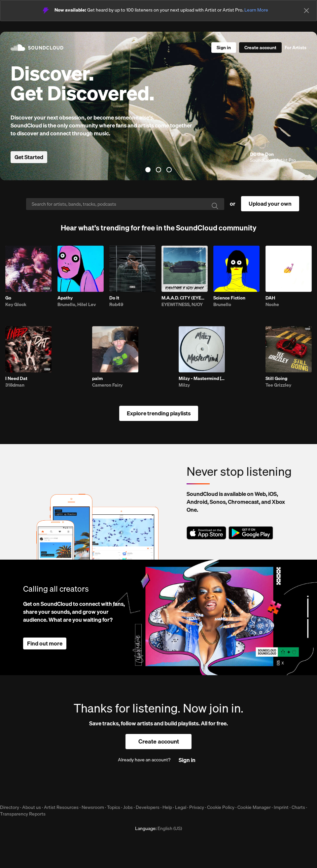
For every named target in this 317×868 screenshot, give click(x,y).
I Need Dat (16, 378)
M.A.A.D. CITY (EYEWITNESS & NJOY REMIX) (185, 298)
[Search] (125, 204)
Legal (181, 807)
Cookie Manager (254, 807)
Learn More (256, 10)
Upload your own (270, 204)
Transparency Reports (23, 814)
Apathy (65, 298)
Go (8, 298)
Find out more (45, 643)
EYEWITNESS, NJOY (182, 304)
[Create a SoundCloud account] (260, 48)
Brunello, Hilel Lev (77, 304)
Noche (272, 304)
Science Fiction (229, 298)
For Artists (296, 48)
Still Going (276, 378)
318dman (15, 385)
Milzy (184, 385)
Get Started (29, 157)
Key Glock (16, 304)
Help (167, 807)
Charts (298, 807)
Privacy (197, 807)
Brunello (222, 304)
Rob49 (116, 304)
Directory (10, 807)
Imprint (281, 807)
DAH (270, 298)
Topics (114, 807)
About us (32, 807)
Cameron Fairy (107, 385)
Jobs (128, 807)
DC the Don (262, 154)
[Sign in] (224, 48)
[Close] (306, 11)
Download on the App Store (206, 533)
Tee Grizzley (278, 385)
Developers (148, 807)
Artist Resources (61, 807)
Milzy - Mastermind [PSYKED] (202, 378)
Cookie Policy (221, 807)
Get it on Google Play (251, 533)
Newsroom (93, 807)
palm (97, 378)
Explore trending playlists (159, 413)
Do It (114, 298)
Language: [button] (158, 828)
